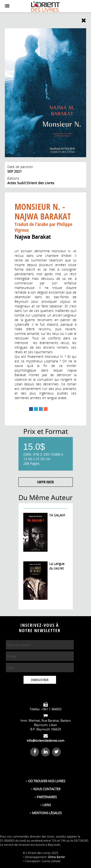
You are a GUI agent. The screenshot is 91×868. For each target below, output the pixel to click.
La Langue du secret (57, 566)
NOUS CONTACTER (47, 789)
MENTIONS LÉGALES (47, 813)
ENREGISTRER (40, 680)
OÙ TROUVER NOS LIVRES (47, 781)
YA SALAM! (57, 515)
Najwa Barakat (33, 237)
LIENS (47, 805)
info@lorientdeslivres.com (45, 741)
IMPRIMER (45, 482)
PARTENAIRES (47, 797)
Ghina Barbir (56, 857)
